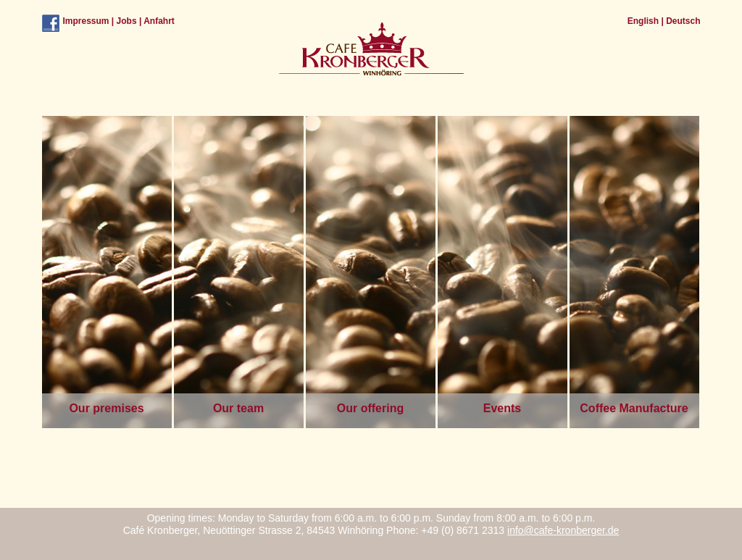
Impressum (86, 21)
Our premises (106, 408)
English (643, 21)
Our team (238, 408)
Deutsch (683, 21)
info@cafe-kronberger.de (563, 530)
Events (502, 408)
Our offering (370, 408)
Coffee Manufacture (634, 408)
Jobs (127, 21)
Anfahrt (159, 21)
